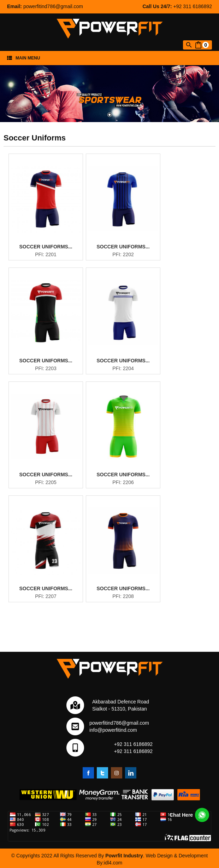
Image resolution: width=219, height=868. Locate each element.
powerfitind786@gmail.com (53, 6)
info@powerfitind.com (113, 730)
